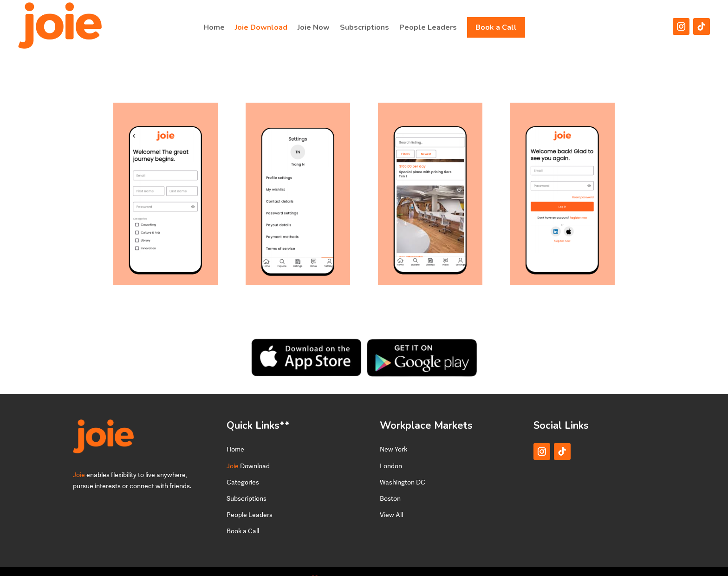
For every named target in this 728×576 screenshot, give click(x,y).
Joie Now (314, 27)
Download (248, 452)
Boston (390, 484)
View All (391, 501)
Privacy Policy (397, 564)
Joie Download (261, 27)
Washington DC (403, 468)
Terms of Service (515, 564)
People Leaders (428, 27)
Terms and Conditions (454, 564)
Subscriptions (364, 27)
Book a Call (496, 27)
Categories (243, 468)
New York (393, 435)
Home (214, 27)
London (391, 452)
